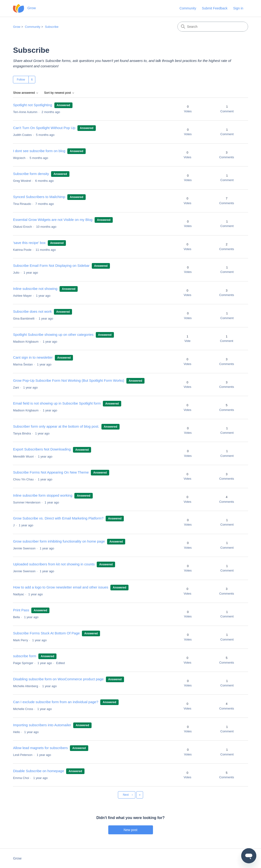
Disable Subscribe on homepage (38, 771)
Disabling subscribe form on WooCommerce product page (58, 679)
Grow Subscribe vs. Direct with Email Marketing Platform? (58, 518)
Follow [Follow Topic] (21, 80)
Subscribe (52, 27)
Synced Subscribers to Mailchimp (39, 197)
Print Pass (21, 610)
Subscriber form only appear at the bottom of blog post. (56, 426)
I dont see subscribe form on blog (39, 151)
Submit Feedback (215, 8)
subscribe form (24, 656)
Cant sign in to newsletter (33, 357)
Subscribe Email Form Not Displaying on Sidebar (51, 266)
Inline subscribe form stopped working (43, 495)
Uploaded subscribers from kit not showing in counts (54, 564)
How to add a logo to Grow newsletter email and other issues (60, 587)
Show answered (26, 93)
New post (130, 830)
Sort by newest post (59, 93)
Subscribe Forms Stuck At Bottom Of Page (46, 633)
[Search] (213, 27)
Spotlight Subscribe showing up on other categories (53, 335)
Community (188, 8)
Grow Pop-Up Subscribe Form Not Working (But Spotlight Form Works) (68, 380)
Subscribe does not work (33, 311)
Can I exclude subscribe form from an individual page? (56, 702)
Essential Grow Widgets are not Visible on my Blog (53, 220)
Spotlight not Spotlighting (32, 105)
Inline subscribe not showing (35, 289)
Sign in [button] (238, 8)
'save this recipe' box (29, 243)
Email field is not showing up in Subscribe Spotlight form (57, 403)
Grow (17, 27)
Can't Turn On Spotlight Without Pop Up (44, 128)
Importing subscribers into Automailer (42, 725)
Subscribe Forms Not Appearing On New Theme (51, 472)
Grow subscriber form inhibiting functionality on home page (59, 541)
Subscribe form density (31, 174)
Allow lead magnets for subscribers (40, 748)
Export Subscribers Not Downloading (42, 449)
